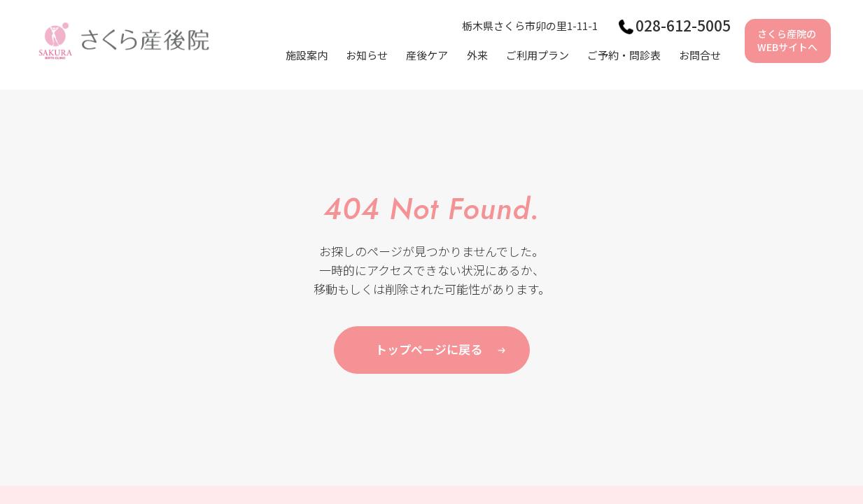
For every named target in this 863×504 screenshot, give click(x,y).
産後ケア (427, 55)
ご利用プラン (538, 55)
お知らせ (367, 55)
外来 (477, 55)
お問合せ (700, 55)
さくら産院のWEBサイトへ (787, 41)
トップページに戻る (429, 349)
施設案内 (307, 55)
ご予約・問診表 (624, 55)
